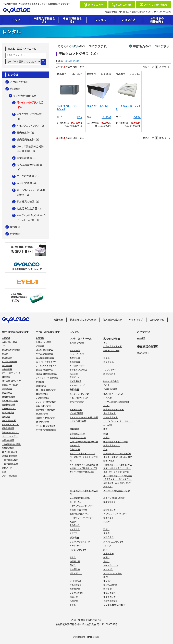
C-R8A (137, 117)
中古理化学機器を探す (44, 20)
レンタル (101, 20)
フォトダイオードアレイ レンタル (69, 108)
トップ (16, 20)
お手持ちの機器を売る (157, 20)
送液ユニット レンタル (97, 106)
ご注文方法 (129, 20)
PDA (80, 117)
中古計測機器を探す (72, 20)
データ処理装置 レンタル (128, 108)
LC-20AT (107, 117)
